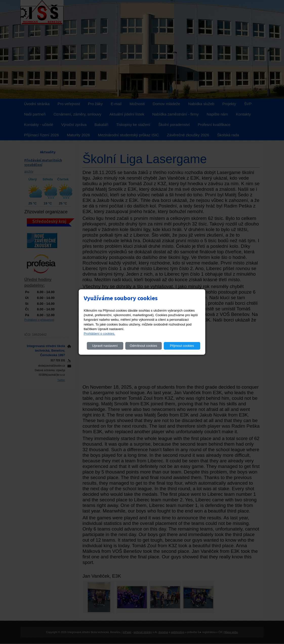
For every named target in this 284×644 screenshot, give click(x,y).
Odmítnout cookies (143, 346)
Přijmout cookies (182, 346)
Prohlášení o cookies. (99, 334)
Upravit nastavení (105, 346)
